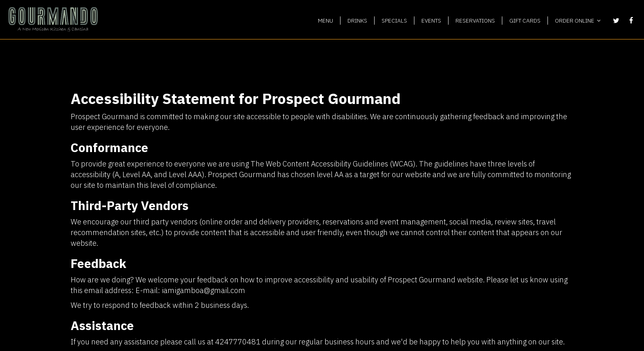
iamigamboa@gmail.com (204, 290)
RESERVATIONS (475, 21)
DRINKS (357, 21)
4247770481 (238, 342)
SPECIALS (394, 21)
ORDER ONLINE (578, 21)
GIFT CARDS (525, 21)
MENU (325, 21)
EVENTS (431, 21)
